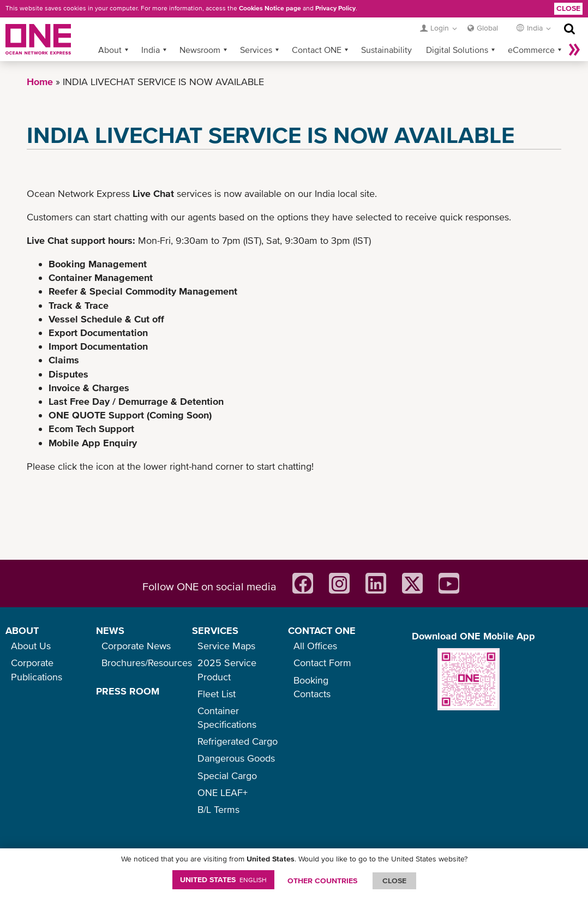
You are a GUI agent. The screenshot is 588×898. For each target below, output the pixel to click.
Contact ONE (317, 50)
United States (223, 879)
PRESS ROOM (128, 691)
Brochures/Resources (147, 663)
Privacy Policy (335, 8)
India (151, 50)
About (110, 50)
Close (568, 8)
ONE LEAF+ (223, 792)
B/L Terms (218, 809)
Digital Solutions (457, 50)
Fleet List (217, 694)
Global (487, 28)
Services (256, 50)
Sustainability (386, 50)
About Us (31, 646)
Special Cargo (227, 776)
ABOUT (22, 630)
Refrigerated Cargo (238, 741)
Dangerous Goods (236, 758)
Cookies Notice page (270, 8)
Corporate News (136, 646)
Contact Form (322, 663)
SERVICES (215, 630)
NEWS (110, 630)
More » (574, 50)
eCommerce (531, 50)
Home (40, 82)
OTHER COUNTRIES (322, 881)
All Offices (315, 646)
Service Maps (226, 646)
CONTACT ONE (322, 630)
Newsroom (200, 50)
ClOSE (394, 881)
